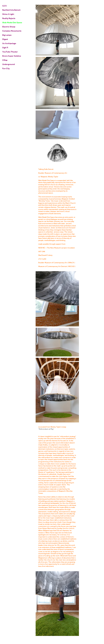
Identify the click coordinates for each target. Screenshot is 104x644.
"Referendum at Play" (46, 429)
